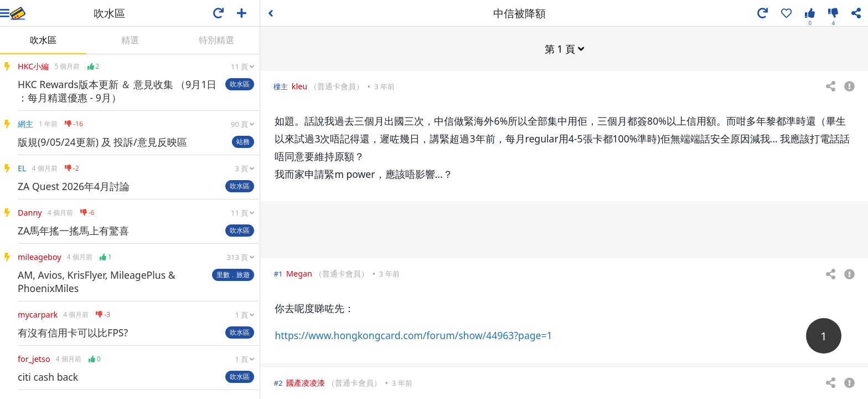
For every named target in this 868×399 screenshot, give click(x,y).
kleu (299, 86)
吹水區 (43, 40)
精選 (130, 40)
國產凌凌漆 (306, 382)
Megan (299, 273)
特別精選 (216, 40)
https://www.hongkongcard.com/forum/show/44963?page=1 (413, 335)
